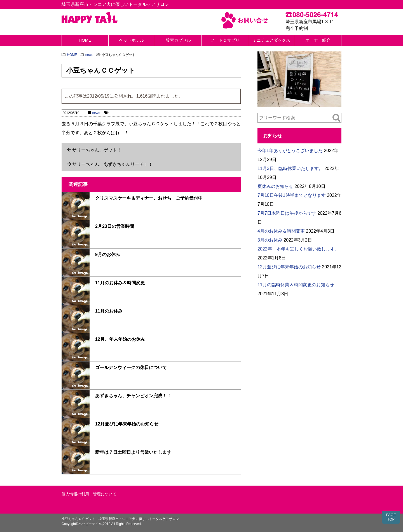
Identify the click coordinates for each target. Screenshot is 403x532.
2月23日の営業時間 (115, 226)
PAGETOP (391, 517)
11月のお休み (109, 311)
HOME (85, 40)
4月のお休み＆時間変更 (281, 231)
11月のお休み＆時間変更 (120, 283)
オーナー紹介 (318, 40)
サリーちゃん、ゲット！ (97, 150)
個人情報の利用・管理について (89, 494)
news (96, 113)
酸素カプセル (178, 40)
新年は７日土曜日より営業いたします (133, 452)
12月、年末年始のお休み (120, 339)
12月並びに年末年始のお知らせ (127, 424)
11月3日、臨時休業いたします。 (290, 168)
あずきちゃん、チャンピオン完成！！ (133, 396)
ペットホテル (132, 40)
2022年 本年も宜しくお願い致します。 (298, 249)
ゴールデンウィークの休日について (131, 367)
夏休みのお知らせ (275, 186)
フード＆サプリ (225, 40)
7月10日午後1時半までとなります (292, 195)
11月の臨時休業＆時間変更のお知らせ (296, 285)
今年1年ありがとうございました (290, 151)
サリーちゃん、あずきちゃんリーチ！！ (113, 164)
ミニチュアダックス (271, 40)
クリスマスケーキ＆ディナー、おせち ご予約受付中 (149, 198)
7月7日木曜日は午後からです (287, 213)
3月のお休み (270, 240)
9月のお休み (108, 255)
